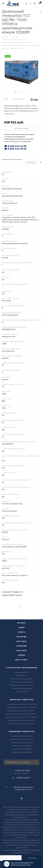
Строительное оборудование (22, 668)
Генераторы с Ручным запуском (22, 739)
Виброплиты (21, 675)
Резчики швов (21, 692)
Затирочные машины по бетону (22, 685)
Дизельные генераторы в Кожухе (21, 723)
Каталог (21, 623)
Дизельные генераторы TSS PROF (22, 711)
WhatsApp (21, 798)
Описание (31, 162)
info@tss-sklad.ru (23, 778)
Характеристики (12, 162)
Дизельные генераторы (21, 700)
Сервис (22, 655)
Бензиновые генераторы (22, 731)
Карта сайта (21, 660)
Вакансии (21, 637)
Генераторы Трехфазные (21, 749)
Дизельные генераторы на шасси (22, 720)
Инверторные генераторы (22, 736)
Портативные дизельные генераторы (22, 704)
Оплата (21, 632)
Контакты (21, 650)
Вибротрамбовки (21, 672)
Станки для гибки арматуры (21, 682)
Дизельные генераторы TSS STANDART (21, 714)
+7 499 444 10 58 (22, 771)
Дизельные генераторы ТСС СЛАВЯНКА (21, 717)
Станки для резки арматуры (21, 688)
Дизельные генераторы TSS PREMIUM (21, 707)
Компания (21, 646)
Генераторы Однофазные (22, 746)
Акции (21, 627)
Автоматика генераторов (22, 752)
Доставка (21, 641)
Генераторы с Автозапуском (21, 742)
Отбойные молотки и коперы (21, 679)
